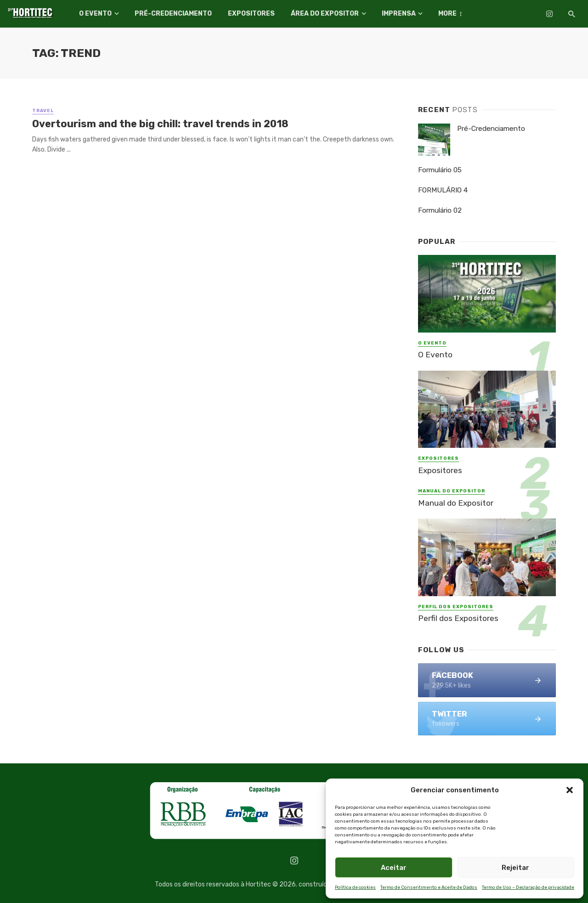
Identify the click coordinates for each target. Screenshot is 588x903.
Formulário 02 (440, 210)
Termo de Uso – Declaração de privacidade (528, 887)
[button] (570, 790)
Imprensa (399, 14)
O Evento (95, 14)
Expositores (251, 14)
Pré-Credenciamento (173, 14)
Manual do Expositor (452, 491)
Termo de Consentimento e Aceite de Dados (429, 887)
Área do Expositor (325, 14)
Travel (43, 111)
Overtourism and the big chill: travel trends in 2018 (160, 124)
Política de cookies (355, 887)
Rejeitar (515, 868)
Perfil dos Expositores (456, 607)
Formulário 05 (440, 170)
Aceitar (394, 868)
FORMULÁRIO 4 (443, 190)
